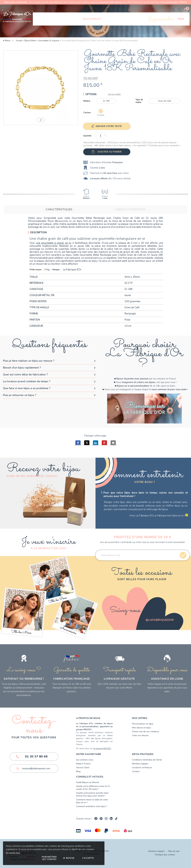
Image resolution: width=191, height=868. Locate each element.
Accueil (19, 41)
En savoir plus (13, 853)
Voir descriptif (90, 78)
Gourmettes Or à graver (49, 41)
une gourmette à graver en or (54, 243)
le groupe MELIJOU (102, 748)
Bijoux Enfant (30, 41)
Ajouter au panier (109, 152)
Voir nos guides (114, 94)
